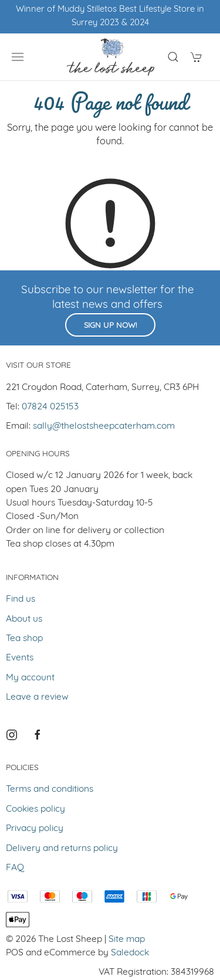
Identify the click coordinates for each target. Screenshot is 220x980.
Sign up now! (110, 326)
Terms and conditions (50, 789)
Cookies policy (35, 809)
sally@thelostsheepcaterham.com (104, 426)
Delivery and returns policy (62, 849)
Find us (21, 599)
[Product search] (173, 57)
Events (20, 658)
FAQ (15, 868)
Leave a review (37, 697)
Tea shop (24, 639)
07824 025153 (50, 407)
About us (24, 619)
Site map (127, 940)
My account (30, 678)
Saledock (130, 953)
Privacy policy (35, 829)
